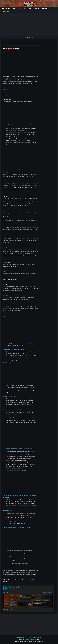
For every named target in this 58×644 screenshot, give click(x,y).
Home (3, 9)
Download (14, 587)
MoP (30, 9)
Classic (8, 9)
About (19, 637)
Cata (25, 9)
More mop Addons (47, 593)
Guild (10, 610)
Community (45, 9)
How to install (6, 593)
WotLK (20, 9)
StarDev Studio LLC (30, 639)
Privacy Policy (24, 637)
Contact (39, 637)
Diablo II (36, 9)
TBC (14, 9)
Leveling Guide (6, 11)
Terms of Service (32, 637)
